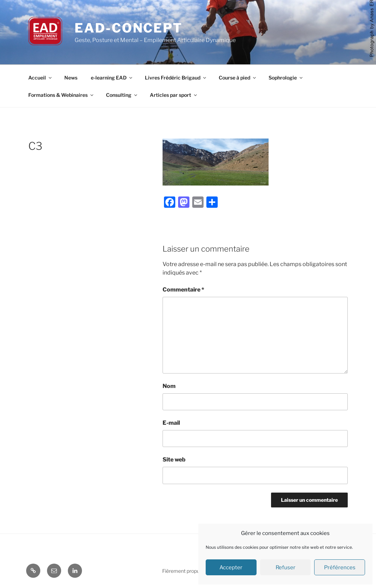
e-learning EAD (112, 78)
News (71, 78)
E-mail (171, 423)
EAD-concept (129, 28)
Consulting (122, 95)
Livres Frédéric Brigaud (176, 78)
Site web (174, 460)
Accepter (231, 568)
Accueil (40, 78)
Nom (169, 386)
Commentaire (183, 290)
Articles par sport (174, 95)
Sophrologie (286, 78)
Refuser (286, 568)
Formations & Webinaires (61, 95)
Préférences (340, 568)
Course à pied (238, 78)
